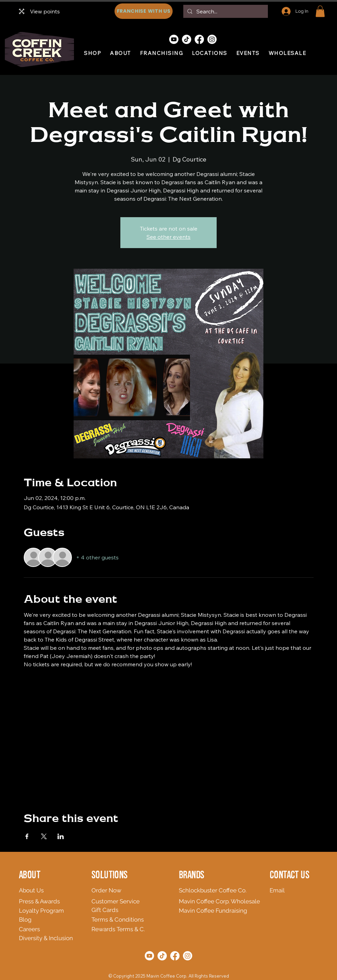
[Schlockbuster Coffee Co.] (215, 890)
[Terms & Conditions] (140, 920)
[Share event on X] (44, 836)
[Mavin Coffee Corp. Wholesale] (222, 901)
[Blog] (30, 920)
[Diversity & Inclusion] (65, 938)
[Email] (281, 890)
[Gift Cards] (125, 910)
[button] (320, 11)
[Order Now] (125, 890)
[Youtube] (174, 39)
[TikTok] (187, 39)
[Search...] (225, 11)
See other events (168, 237)
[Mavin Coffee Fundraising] (217, 911)
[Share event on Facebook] (27, 836)
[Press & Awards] (52, 901)
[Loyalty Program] (50, 911)
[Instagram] (212, 39)
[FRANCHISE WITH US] (144, 11)
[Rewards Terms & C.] (149, 929)
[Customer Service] (125, 901)
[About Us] (68, 890)
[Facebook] (199, 39)
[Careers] (45, 929)
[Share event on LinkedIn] (61, 836)
